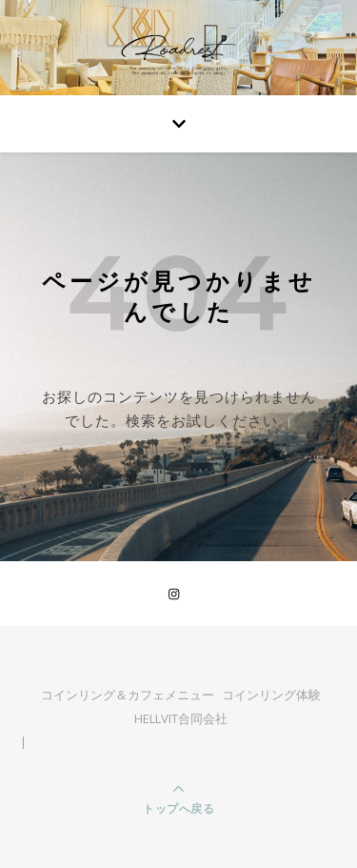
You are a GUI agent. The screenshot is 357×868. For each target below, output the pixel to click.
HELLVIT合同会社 (181, 718)
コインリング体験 (271, 695)
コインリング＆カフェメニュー (128, 695)
